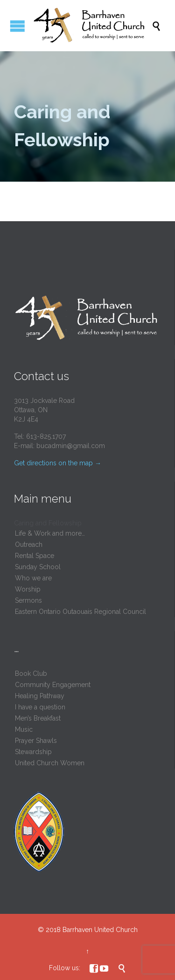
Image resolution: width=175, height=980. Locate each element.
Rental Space (35, 556)
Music (24, 729)
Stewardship (33, 752)
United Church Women (50, 763)
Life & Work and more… (50, 533)
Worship (28, 589)
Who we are (33, 578)
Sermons (28, 600)
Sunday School (38, 567)
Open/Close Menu (17, 26)
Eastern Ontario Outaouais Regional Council (80, 612)
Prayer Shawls (36, 741)
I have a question (40, 707)
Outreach (29, 544)
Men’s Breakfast (38, 718)
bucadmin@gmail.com (71, 446)
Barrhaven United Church (100, 930)
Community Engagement (53, 685)
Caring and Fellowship (48, 523)
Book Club (31, 674)
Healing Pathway (40, 696)
